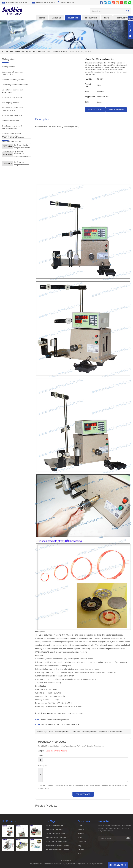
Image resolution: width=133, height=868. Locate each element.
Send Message (83, 794)
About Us (81, 835)
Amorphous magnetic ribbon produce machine (13, 109)
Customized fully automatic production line (12, 73)
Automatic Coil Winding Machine (57, 847)
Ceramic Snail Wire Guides (55, 835)
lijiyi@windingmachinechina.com (16, 3)
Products (73, 18)
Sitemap (81, 851)
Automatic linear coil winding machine (52, 51)
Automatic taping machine (12, 115)
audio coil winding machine (59, 732)
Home (42, 18)
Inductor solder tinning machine (57, 851)
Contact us (122, 18)
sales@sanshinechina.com (44, 3)
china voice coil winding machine (84, 732)
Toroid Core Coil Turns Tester (56, 843)
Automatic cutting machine (12, 97)
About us (57, 18)
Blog (79, 847)
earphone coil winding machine (111, 732)
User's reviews (116, 110)
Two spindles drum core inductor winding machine (60, 724)
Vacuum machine (9, 146)
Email (41, 755)
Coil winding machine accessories (15, 85)
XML (79, 855)
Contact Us (82, 843)
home (17, 51)
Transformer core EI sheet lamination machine (12, 127)
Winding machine (29, 51)
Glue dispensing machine (12, 141)
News (107, 18)
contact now (95, 110)
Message (42, 766)
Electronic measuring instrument (14, 80)
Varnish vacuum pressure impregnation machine (12, 135)
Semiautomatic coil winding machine (55, 720)
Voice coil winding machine (56, 751)
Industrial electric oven (11, 121)
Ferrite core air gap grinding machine (12, 153)
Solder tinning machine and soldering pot (12, 91)
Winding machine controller (56, 839)
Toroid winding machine (55, 827)
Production (91, 18)
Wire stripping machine (11, 103)
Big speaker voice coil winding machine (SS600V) (64, 713)
